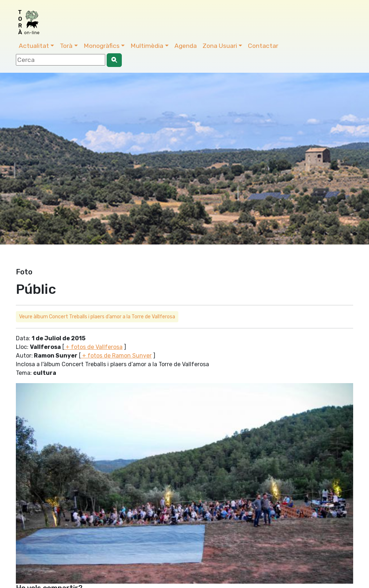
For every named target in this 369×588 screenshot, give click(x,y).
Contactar (263, 46)
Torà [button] (66, 46)
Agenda (186, 46)
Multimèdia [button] (147, 46)
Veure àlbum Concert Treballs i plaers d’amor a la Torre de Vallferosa (97, 317)
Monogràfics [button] (102, 46)
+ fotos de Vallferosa (93, 347)
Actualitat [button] (34, 46)
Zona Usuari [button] (220, 46)
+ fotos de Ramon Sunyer (116, 356)
